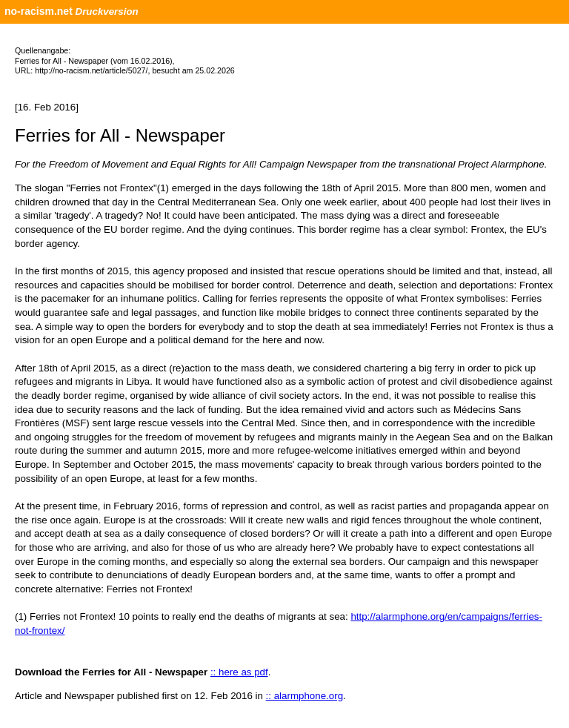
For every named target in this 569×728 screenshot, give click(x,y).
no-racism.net (39, 11)
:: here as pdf (239, 672)
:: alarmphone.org (305, 696)
